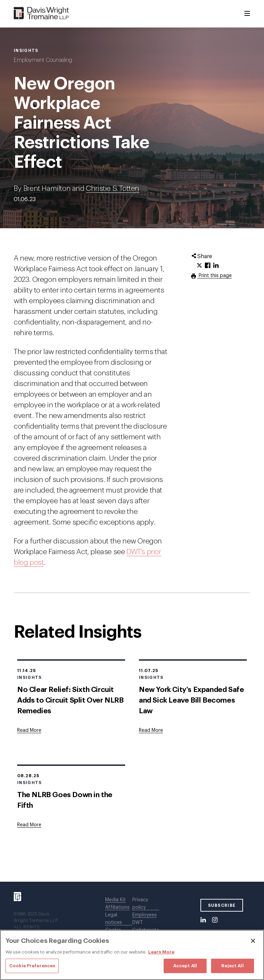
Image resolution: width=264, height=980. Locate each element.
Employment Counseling (43, 60)
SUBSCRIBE (222, 905)
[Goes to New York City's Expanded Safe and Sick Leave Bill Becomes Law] (151, 730)
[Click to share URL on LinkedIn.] (216, 266)
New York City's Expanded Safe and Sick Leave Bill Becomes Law (191, 700)
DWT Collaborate (146, 926)
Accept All (185, 966)
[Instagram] (215, 920)
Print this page (214, 276)
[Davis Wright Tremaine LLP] (41, 14)
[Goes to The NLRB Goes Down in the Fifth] (29, 825)
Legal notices (114, 919)
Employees (145, 915)
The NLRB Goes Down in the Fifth (65, 800)
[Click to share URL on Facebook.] (208, 266)
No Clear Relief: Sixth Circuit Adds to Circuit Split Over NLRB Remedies (70, 700)
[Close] (253, 941)
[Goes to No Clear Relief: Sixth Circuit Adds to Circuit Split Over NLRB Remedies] (29, 730)
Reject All (232, 966)
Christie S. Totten (113, 189)
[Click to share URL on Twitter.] (199, 266)
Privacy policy (140, 904)
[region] (132, 955)
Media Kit (115, 900)
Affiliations (117, 907)
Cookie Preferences (32, 966)
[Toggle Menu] (247, 14)
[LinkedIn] (203, 920)
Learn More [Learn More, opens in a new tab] (161, 952)
